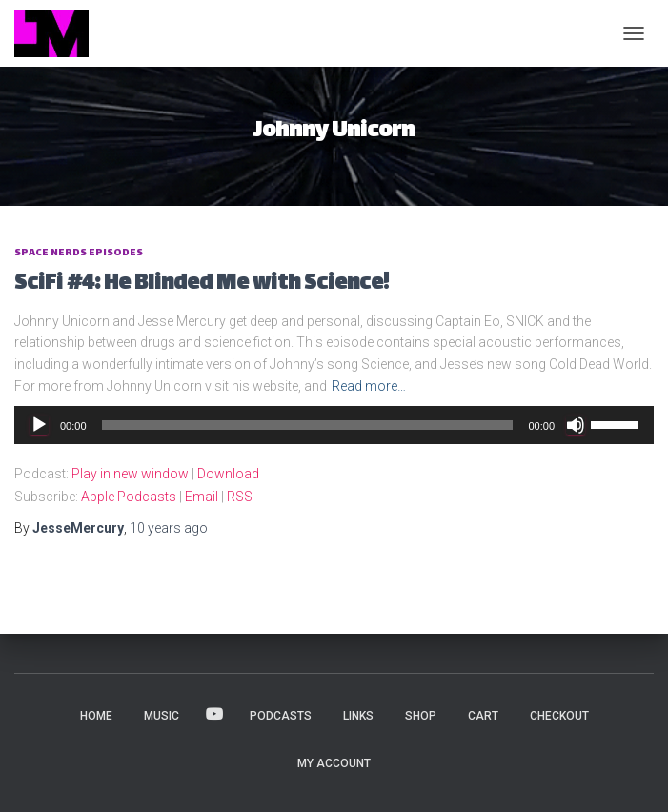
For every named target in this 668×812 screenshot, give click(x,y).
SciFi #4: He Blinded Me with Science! (202, 284)
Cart (483, 716)
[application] (334, 425)
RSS (240, 497)
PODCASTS (281, 716)
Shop (421, 716)
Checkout (559, 716)
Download (228, 474)
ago (169, 528)
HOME (96, 716)
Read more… (369, 386)
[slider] (308, 425)
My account (334, 763)
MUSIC (162, 716)
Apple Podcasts (129, 497)
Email (202, 497)
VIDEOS (214, 715)
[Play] (39, 425)
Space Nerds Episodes (79, 253)
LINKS (358, 716)
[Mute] (576, 425)
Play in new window (130, 474)
